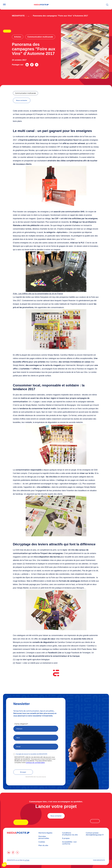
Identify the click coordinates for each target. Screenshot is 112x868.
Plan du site (43, 845)
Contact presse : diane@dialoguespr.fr (95, 834)
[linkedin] (9, 852)
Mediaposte (18, 16)
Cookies (42, 842)
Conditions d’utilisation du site (70, 834)
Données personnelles (44, 837)
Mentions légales (45, 833)
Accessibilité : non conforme (69, 843)
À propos (66, 838)
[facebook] (13, 852)
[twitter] (17, 852)
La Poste (27, 860)
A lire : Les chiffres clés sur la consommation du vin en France (38, 294)
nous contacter (22, 100)
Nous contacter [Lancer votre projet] (56, 816)
